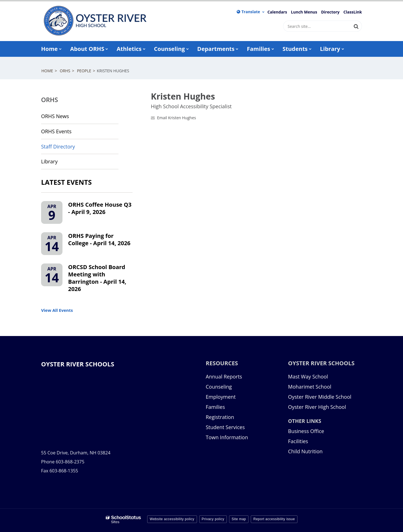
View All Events (57, 310)
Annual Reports (224, 377)
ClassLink (353, 12)
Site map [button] (239, 519)
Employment (221, 397)
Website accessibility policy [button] (172, 519)
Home (47, 71)
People (84, 71)
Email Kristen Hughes (176, 118)
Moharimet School (310, 387)
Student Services (225, 427)
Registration (220, 417)
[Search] (356, 26)
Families (215, 407)
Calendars (277, 12)
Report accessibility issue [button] (274, 519)
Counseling (219, 387)
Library (60, 163)
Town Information (227, 437)
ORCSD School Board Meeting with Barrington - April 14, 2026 (97, 278)
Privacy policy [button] (213, 519)
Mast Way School (308, 377)
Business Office (306, 431)
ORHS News (55, 116)
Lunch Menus (304, 12)
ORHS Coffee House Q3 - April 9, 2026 (100, 208)
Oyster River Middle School (320, 397)
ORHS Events (56, 131)
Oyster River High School (317, 407)
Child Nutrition (305, 451)
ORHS (65, 71)
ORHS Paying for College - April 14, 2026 (99, 239)
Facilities (298, 441)
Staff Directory (58, 146)
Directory (330, 12)
